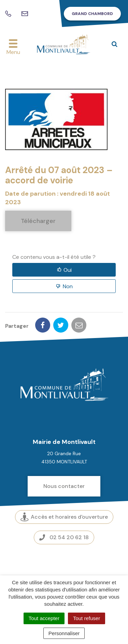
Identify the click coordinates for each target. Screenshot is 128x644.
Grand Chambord (92, 14)
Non (68, 286)
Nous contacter (64, 486)
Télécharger (38, 221)
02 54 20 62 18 (64, 537)
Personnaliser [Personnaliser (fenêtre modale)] (64, 633)
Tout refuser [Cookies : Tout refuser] (87, 618)
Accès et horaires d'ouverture (64, 517)
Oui (68, 270)
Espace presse (64, 560)
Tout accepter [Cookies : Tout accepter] (44, 618)
